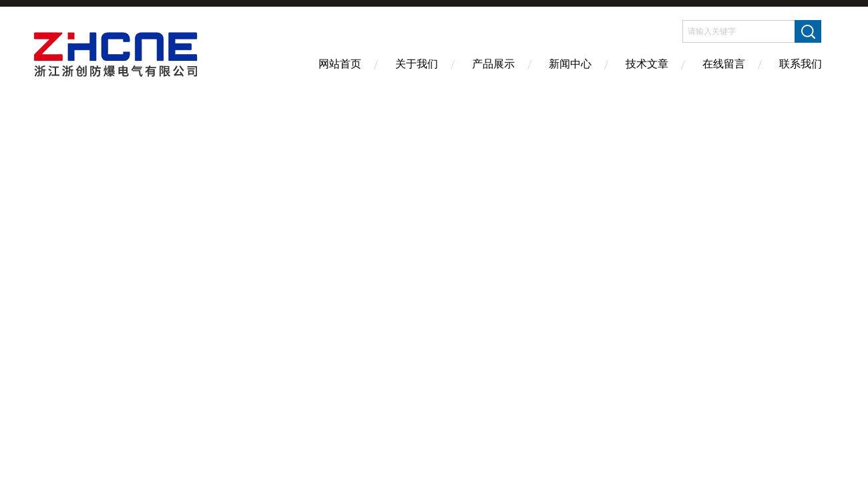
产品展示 (493, 64)
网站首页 (340, 64)
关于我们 (417, 64)
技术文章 (647, 64)
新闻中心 (570, 64)
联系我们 (801, 64)
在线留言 (724, 64)
